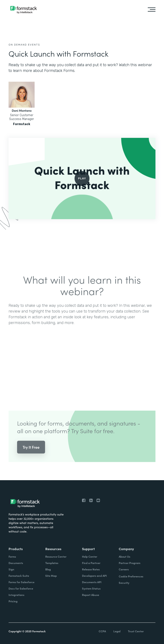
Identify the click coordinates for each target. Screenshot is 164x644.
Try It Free (31, 451)
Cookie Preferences (131, 576)
